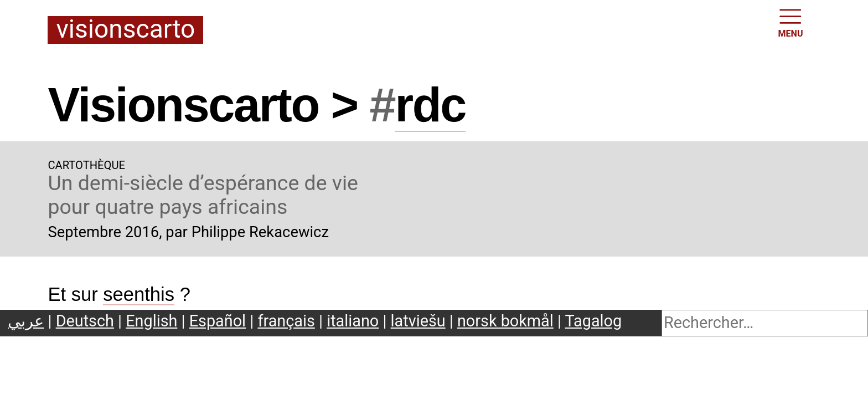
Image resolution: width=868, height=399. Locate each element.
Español (218, 321)
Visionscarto (125, 30)
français (286, 321)
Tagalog (594, 321)
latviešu (418, 321)
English (151, 321)
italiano (353, 321)
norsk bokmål (505, 321)
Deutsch (85, 321)
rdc (430, 105)
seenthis (139, 294)
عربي (26, 321)
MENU (791, 22)
